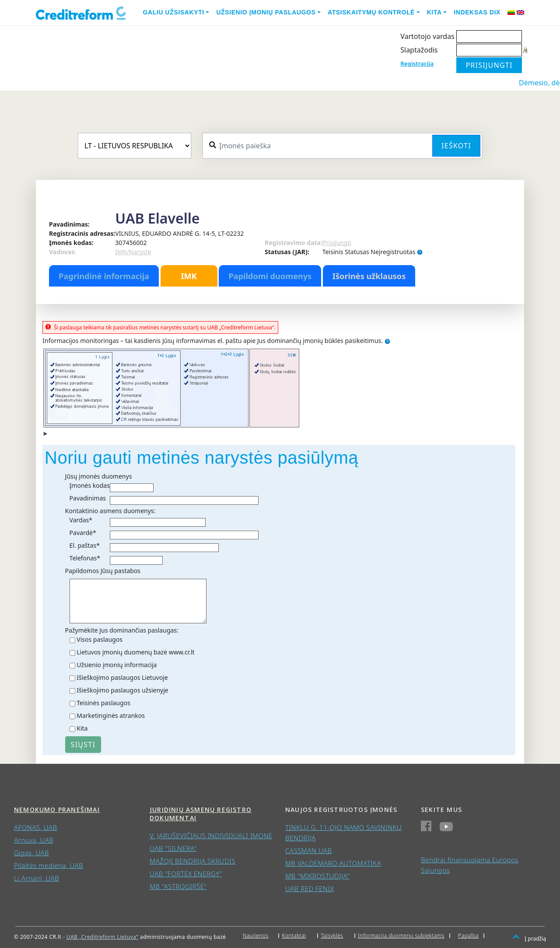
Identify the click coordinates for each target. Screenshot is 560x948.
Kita (434, 12)
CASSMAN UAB (309, 850)
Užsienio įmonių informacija (117, 665)
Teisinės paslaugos (103, 703)
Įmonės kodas (90, 485)
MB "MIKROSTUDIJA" (317, 876)
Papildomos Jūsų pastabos (103, 571)
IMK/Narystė (133, 252)
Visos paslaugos (100, 639)
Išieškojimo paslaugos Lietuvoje (122, 677)
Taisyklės (332, 936)
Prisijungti (337, 243)
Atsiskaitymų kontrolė (371, 12)
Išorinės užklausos (369, 276)
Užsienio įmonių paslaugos (266, 12)
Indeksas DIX (477, 12)
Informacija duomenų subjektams (401, 936)
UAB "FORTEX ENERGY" (186, 874)
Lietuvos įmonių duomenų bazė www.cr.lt (135, 652)
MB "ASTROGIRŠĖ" (178, 886)
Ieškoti (456, 146)
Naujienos (256, 936)
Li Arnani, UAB (37, 878)
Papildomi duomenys (270, 276)
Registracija (417, 63)
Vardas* (81, 520)
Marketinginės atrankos (111, 715)
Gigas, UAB (31, 853)
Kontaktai (294, 936)
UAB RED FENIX (310, 889)
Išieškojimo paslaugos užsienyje (122, 690)
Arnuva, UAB (34, 840)
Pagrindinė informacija (104, 276)
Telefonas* (85, 558)
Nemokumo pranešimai (57, 810)
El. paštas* (85, 545)
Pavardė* (83, 533)
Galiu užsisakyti (174, 12)
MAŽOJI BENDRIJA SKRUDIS (192, 861)
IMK (189, 276)
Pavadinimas (88, 498)
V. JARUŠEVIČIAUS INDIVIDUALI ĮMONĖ (211, 836)
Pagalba (468, 936)
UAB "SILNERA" (173, 848)
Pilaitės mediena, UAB (49, 865)
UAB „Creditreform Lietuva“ (102, 937)
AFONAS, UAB (35, 827)
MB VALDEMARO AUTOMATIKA (333, 863)
